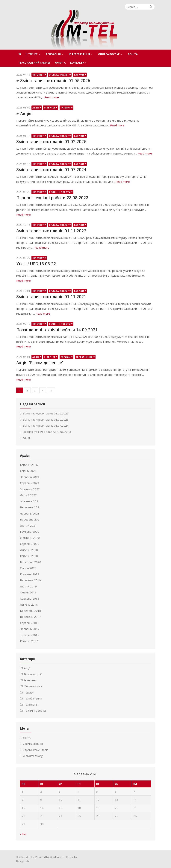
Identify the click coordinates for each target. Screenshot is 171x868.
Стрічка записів (33, 744)
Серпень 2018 (30, 598)
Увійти (27, 738)
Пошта (133, 54)
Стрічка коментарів (36, 750)
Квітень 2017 (29, 641)
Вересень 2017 (30, 617)
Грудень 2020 (30, 532)
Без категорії (33, 674)
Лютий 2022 (28, 495)
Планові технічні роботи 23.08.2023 (52, 198)
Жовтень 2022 (30, 489)
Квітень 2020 (29, 556)
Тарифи (79, 75)
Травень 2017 (30, 635)
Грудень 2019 (30, 574)
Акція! (26, 114)
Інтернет (32, 54)
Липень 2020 (29, 550)
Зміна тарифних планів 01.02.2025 (51, 142)
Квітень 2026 (29, 465)
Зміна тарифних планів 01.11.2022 (51, 231)
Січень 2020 (28, 568)
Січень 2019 (28, 592)
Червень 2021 (30, 513)
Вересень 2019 (30, 580)
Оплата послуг (109, 54)
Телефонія (53, 54)
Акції (36, 108)
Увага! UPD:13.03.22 (36, 264)
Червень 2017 (30, 629)
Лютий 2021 (28, 526)
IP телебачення (79, 54)
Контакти (77, 63)
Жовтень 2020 (30, 538)
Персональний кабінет (35, 63)
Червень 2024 (30, 477)
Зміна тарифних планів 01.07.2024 (51, 170)
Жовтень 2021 (30, 501)
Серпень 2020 (30, 544)
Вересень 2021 (30, 507)
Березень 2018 (31, 611)
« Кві (23, 834)
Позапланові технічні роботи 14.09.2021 (57, 330)
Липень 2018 (29, 604)
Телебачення (84, 357)
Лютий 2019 (28, 586)
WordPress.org (33, 756)
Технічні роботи (60, 192)
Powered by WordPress (49, 857)
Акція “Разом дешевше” (40, 363)
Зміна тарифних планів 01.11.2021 (51, 297)
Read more (52, 97)
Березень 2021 (31, 519)
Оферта (60, 63)
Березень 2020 (31, 562)
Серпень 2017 (30, 623)
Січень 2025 (28, 471)
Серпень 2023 (30, 483)
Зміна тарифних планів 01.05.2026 (55, 81)
